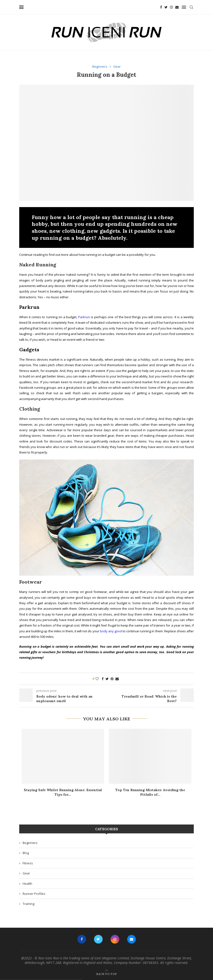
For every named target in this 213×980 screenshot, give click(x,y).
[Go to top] (107, 974)
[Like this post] (97, 679)
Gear (26, 873)
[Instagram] (171, 7)
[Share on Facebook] (103, 679)
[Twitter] (166, 7)
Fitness (28, 863)
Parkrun (84, 317)
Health (27, 884)
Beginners (30, 843)
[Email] (177, 7)
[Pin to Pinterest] (112, 679)
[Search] (191, 7)
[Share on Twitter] (107, 679)
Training (28, 904)
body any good (111, 631)
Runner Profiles (34, 894)
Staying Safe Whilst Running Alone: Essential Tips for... (63, 792)
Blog (26, 853)
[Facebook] (161, 7)
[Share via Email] (117, 679)
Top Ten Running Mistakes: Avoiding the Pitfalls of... (150, 792)
